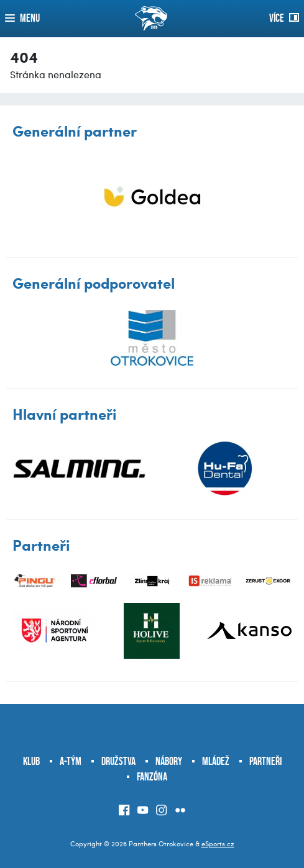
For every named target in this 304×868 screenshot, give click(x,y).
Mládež (216, 761)
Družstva (118, 761)
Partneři (265, 761)
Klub (31, 761)
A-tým (71, 761)
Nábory (169, 761)
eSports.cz (218, 843)
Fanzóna (152, 777)
